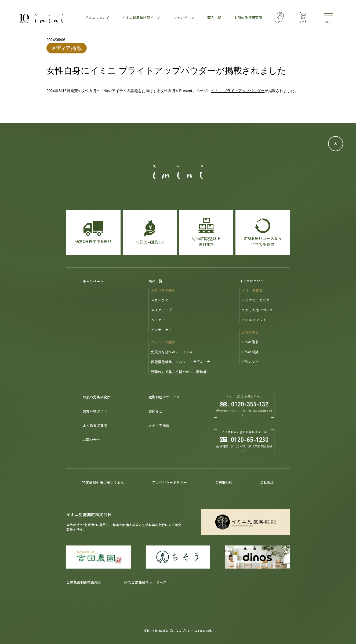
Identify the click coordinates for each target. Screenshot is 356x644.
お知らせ (155, 411)
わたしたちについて (258, 310)
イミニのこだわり (256, 300)
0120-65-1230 (244, 439)
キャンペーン (93, 281)
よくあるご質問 (95, 425)
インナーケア (161, 330)
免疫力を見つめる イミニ (172, 352)
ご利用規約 (224, 482)
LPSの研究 (250, 352)
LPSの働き (250, 342)
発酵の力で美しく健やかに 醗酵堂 (179, 372)
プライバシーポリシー (169, 482)
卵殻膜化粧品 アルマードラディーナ (181, 362)
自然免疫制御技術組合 (84, 582)
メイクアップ (161, 310)
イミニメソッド (254, 320)
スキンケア (160, 300)
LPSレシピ (250, 362)
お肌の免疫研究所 (97, 397)
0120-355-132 (244, 404)
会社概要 (267, 482)
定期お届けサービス (164, 397)
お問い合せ (91, 440)
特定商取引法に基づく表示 (103, 482)
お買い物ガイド (95, 411)
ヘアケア (158, 320)
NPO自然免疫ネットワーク (145, 582)
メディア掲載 (159, 425)
